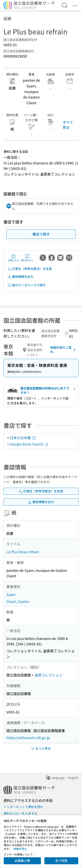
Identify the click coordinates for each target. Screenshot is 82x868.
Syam (11, 594)
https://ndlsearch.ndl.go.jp (28, 738)
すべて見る (68, 125)
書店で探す (41, 234)
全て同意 (61, 861)
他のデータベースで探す (26, 285)
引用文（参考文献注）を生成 (30, 269)
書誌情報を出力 (20, 277)
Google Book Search (29, 444)
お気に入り (13, 258)
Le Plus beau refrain (23, 552)
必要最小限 (22, 861)
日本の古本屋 (23, 438)
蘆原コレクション (49, 675)
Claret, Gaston (18, 601)
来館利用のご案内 (64, 350)
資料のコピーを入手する (20, 813)
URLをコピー (27, 258)
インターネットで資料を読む (23, 807)
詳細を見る (20, 849)
